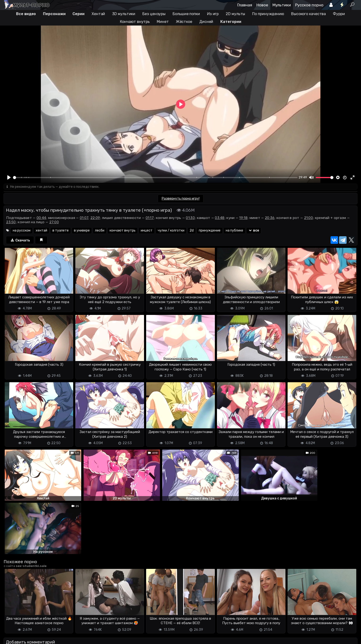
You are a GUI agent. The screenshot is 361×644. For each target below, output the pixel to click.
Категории (231, 22)
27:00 (54, 222)
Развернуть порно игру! (181, 199)
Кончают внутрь (135, 22)
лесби (100, 231)
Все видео (26, 14)
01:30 (190, 218)
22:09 (95, 218)
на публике (234, 231)
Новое (262, 5)
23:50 (11, 222)
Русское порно (309, 5)
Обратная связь (53, 636)
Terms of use (28, 636)
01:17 (150, 218)
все (254, 231)
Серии (79, 14)
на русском (22, 231)
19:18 (243, 218)
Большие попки (186, 14)
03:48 (220, 218)
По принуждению (268, 14)
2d (192, 231)
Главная (245, 5)
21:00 (309, 218)
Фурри (339, 14)
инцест (147, 231)
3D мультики (124, 14)
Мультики (282, 5)
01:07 (84, 218)
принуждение (210, 231)
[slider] (155, 178)
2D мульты (235, 14)
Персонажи (54, 14)
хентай (41, 231)
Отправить (22, 618)
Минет (163, 22)
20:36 (270, 218)
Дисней (206, 22)
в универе (82, 231)
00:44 (41, 218)
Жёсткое (184, 22)
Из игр (213, 14)
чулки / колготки (171, 231)
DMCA (11, 636)
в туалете (61, 231)
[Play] (9, 177)
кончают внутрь (123, 231)
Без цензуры (154, 14)
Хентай (98, 14)
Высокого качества (308, 14)
